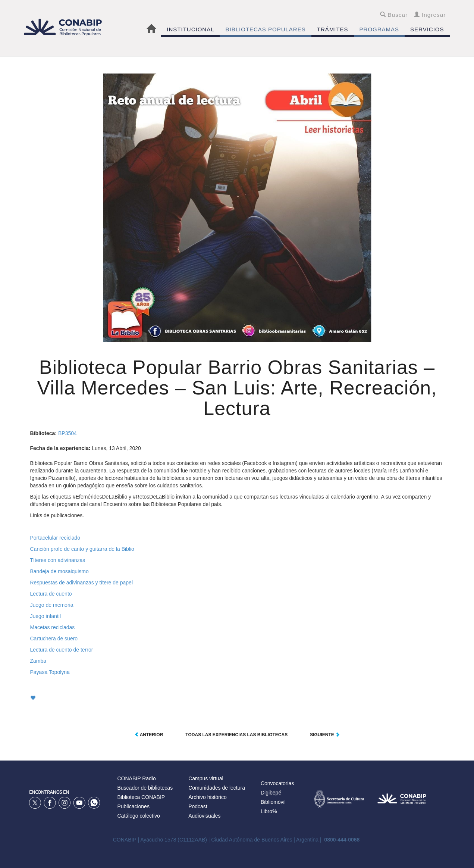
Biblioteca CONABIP (141, 797)
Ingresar (430, 15)
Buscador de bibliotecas (145, 788)
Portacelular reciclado (55, 538)
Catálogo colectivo (139, 816)
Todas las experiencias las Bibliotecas (236, 735)
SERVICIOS (427, 29)
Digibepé (271, 793)
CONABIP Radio (137, 778)
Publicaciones (134, 806)
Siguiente (325, 735)
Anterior (149, 735)
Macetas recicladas (53, 627)
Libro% (269, 811)
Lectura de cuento (51, 594)
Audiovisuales (204, 816)
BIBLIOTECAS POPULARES (265, 29)
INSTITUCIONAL (190, 29)
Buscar (394, 15)
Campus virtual (206, 778)
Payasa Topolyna (50, 672)
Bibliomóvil (273, 802)
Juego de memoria (52, 605)
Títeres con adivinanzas (58, 560)
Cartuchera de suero (54, 638)
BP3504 (68, 433)
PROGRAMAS (379, 29)
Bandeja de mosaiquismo (59, 571)
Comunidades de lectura (217, 788)
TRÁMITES (333, 29)
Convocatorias (277, 783)
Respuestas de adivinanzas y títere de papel (82, 583)
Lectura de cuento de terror (62, 650)
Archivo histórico (208, 797)
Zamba (38, 661)
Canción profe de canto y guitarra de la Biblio (82, 549)
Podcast (198, 806)
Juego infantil (46, 616)
